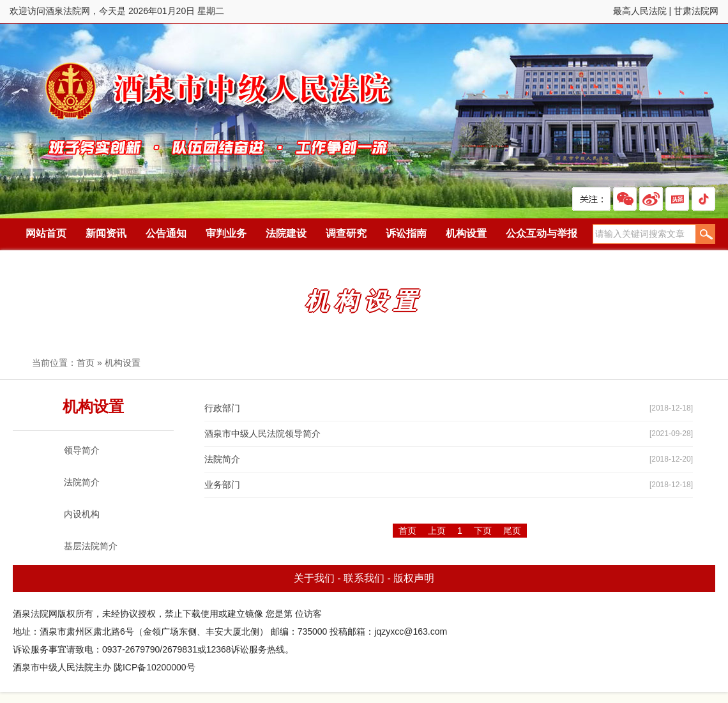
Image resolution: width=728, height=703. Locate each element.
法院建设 (286, 233)
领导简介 (82, 450)
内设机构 (82, 514)
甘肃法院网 (696, 11)
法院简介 (222, 459)
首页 (86, 363)
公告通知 (166, 233)
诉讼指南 (406, 233)
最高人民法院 (640, 11)
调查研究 (346, 233)
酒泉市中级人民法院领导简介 (262, 434)
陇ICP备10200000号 (155, 667)
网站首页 (46, 233)
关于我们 (314, 578)
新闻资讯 (106, 233)
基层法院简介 (91, 546)
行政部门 (222, 408)
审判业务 (226, 233)
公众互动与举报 (542, 233)
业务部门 (222, 485)
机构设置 (466, 233)
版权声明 (414, 578)
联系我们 (364, 578)
